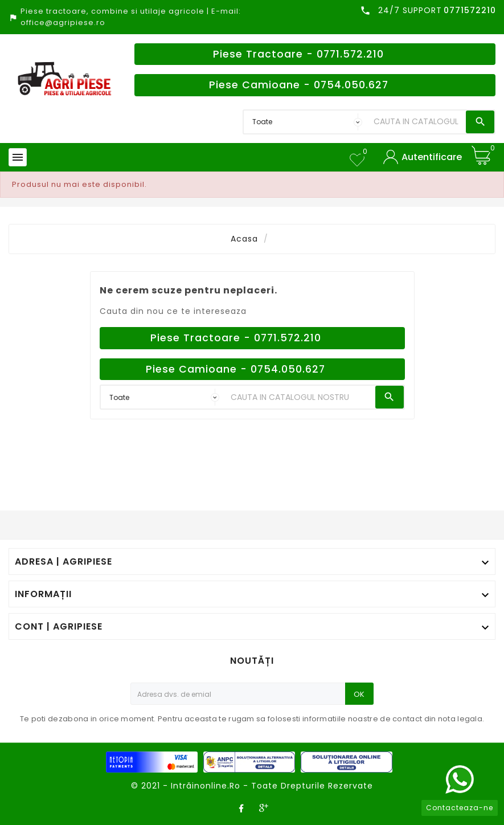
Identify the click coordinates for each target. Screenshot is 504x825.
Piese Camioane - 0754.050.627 (299, 85)
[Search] (417, 122)
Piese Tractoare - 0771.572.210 (298, 54)
